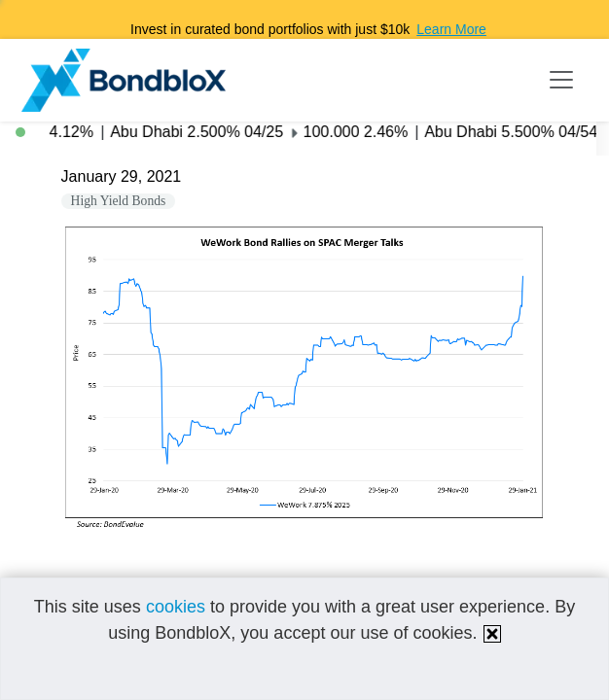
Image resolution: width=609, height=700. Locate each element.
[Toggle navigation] (561, 80)
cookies (176, 607)
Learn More (451, 29)
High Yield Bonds (119, 201)
